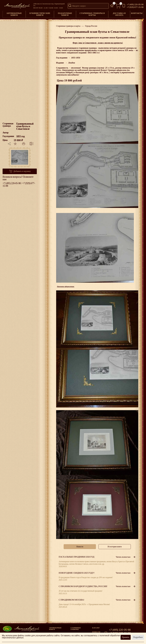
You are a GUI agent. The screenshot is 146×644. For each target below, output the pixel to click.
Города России (91, 25)
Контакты (136, 13)
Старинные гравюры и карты (91, 14)
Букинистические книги (40, 14)
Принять (126, 637)
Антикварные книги (14, 14)
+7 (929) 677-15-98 (135, 7)
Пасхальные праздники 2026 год (76, 556)
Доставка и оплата (118, 14)
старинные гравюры (76, 627)
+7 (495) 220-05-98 (135, 5)
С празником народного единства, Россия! (83, 585)
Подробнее (138, 637)
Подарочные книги (65, 14)
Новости (96, 631)
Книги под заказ (78, 632)
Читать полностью (126, 556)
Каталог (96, 627)
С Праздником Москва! (72, 599)
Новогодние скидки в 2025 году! (77, 572)
